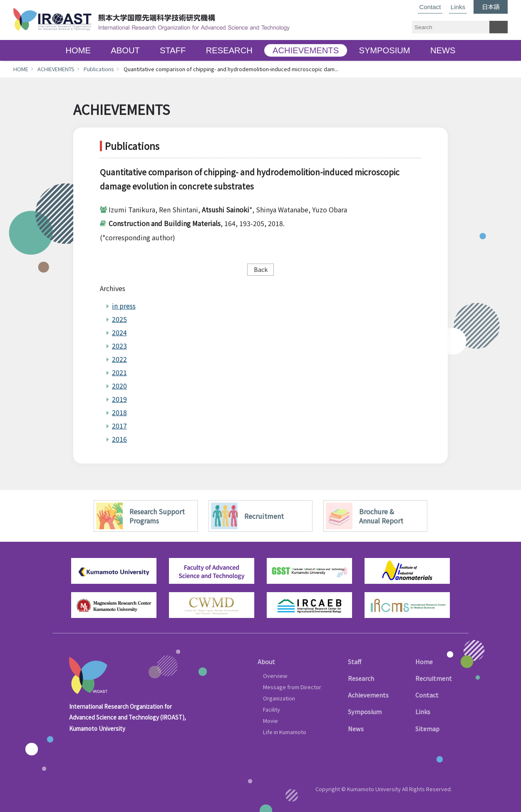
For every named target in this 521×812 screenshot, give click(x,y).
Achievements (368, 695)
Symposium (365, 711)
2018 (119, 412)
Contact (430, 7)
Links (458, 7)
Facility (272, 709)
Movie (270, 721)
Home (424, 661)
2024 (119, 332)
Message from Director (292, 687)
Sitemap (427, 729)
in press (124, 306)
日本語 (491, 6)
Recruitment (434, 678)
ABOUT (125, 50)
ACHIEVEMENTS (306, 50)
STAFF (173, 50)
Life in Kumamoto (285, 732)
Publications (99, 69)
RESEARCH (229, 50)
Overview (275, 676)
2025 (119, 319)
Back (261, 269)
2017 (119, 426)
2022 (119, 359)
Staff (355, 661)
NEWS (443, 50)
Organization (279, 698)
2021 (119, 372)
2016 (119, 439)
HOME (78, 50)
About (266, 661)
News (356, 729)
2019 (119, 399)
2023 (119, 346)
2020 (119, 386)
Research (361, 678)
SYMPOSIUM (384, 50)
